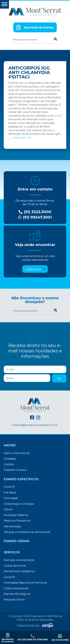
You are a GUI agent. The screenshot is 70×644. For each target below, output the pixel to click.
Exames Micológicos (17, 594)
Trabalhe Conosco (15, 470)
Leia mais (21, 137)
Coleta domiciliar (15, 566)
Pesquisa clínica (14, 600)
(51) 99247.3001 (35, 217)
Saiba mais (35, 269)
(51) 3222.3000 (35, 212)
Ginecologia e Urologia (19, 504)
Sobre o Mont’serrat (17, 453)
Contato (9, 464)
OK (59, 379)
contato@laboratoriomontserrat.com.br (35, 425)
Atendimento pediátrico (19, 571)
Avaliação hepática (16, 515)
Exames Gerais (16, 541)
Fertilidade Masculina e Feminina (25, 583)
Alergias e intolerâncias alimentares (27, 532)
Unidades (10, 459)
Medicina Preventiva (17, 521)
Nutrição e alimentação (19, 560)
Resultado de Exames (35, 27)
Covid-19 (9, 487)
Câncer (8, 509)
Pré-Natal (10, 493)
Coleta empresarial (16, 588)
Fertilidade (11, 498)
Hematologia (12, 526)
